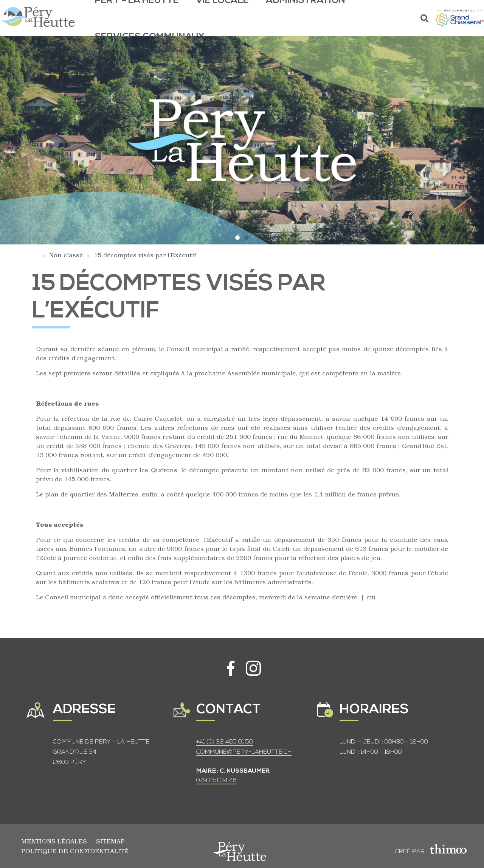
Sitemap (110, 841)
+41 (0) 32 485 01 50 (225, 742)
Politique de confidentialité (75, 851)
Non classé (66, 255)
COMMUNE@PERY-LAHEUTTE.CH (244, 752)
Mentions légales (54, 841)
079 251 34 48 (216, 781)
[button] (425, 18)
